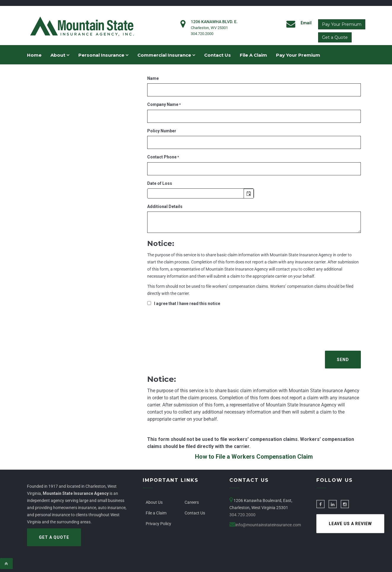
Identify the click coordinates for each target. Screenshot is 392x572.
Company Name (164, 104)
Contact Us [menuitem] (218, 55)
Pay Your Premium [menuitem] (298, 55)
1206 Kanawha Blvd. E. (214, 22)
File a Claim (156, 513)
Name (153, 78)
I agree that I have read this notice (187, 304)
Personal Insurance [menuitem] (103, 55)
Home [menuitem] (34, 55)
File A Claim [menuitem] (253, 55)
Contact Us (195, 513)
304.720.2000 (202, 34)
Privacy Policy (158, 524)
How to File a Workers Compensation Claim (254, 457)
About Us (154, 502)
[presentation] (192, 328)
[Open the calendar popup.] (249, 194)
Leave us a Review (350, 524)
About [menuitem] (60, 55)
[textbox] (201, 193)
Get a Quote (335, 37)
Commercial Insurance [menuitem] (166, 55)
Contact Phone (163, 157)
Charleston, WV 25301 (209, 28)
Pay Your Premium (342, 24)
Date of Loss (160, 183)
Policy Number (162, 131)
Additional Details (165, 206)
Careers (192, 502)
